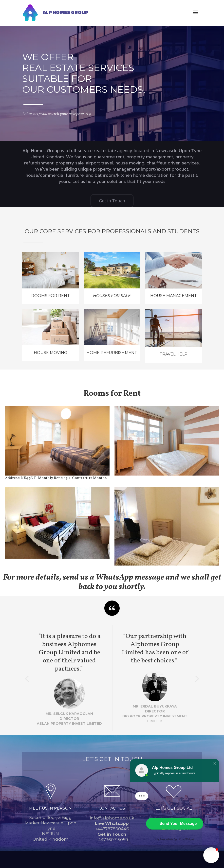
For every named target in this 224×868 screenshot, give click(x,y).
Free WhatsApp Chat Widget (175, 844)
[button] (195, 13)
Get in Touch (112, 201)
